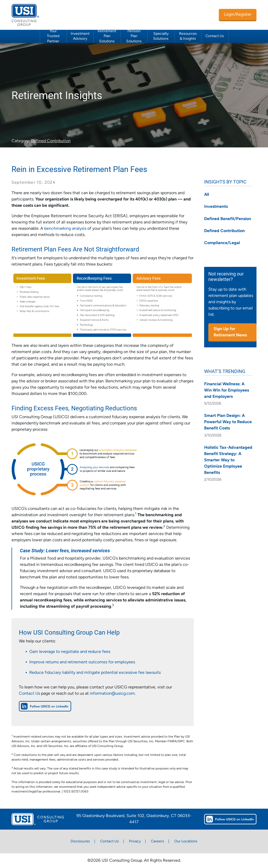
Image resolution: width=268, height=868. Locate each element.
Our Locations (186, 841)
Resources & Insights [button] (188, 36)
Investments (216, 207)
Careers (158, 841)
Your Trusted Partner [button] (53, 36)
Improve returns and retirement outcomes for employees (82, 662)
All (207, 195)
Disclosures (80, 841)
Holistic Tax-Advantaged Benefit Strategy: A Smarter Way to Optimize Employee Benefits (228, 460)
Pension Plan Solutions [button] (134, 36)
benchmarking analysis (65, 229)
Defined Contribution (51, 141)
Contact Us (215, 36)
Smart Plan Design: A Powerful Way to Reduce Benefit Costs (228, 422)
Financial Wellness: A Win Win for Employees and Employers (227, 390)
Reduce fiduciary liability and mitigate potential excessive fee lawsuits (95, 673)
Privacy (135, 841)
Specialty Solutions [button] (161, 36)
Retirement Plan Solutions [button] (107, 36)
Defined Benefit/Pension (228, 219)
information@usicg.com (112, 694)
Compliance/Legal (222, 243)
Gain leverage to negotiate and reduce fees (70, 652)
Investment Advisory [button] (80, 36)
